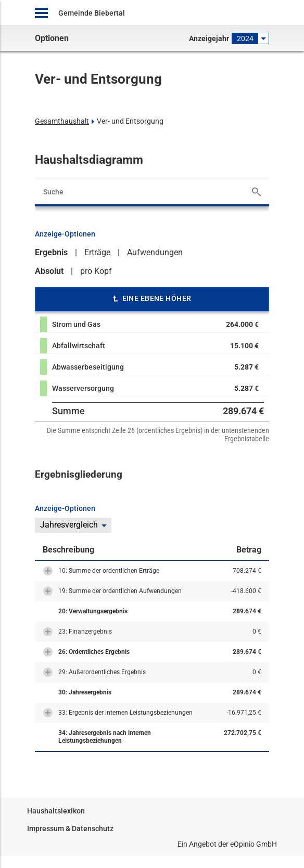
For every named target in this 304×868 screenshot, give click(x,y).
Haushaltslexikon (56, 811)
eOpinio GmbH (254, 844)
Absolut (49, 271)
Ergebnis (51, 252)
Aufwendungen (155, 252)
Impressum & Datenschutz (70, 828)
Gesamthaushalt (62, 121)
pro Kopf (96, 271)
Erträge (97, 252)
